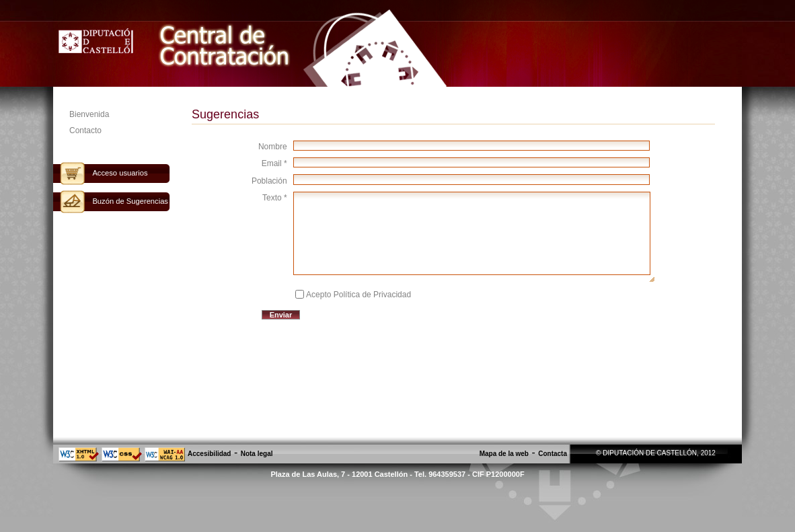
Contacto (85, 130)
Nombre (273, 147)
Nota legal (257, 454)
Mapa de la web (504, 454)
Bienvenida (89, 114)
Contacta (553, 454)
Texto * (275, 198)
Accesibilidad (209, 454)
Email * (274, 163)
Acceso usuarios (120, 173)
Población (269, 181)
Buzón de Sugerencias (130, 201)
